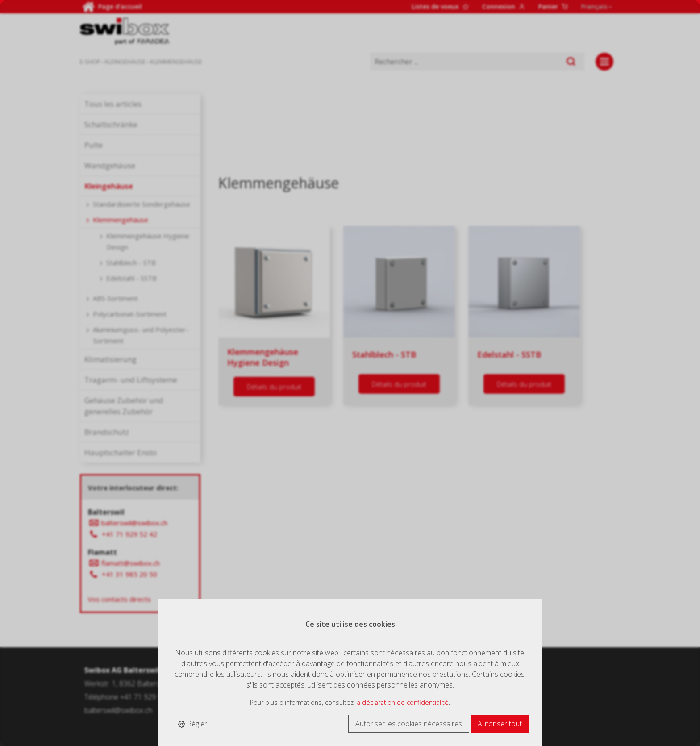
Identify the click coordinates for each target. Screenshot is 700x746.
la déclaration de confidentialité (402, 702)
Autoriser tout (500, 724)
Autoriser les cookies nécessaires (409, 724)
